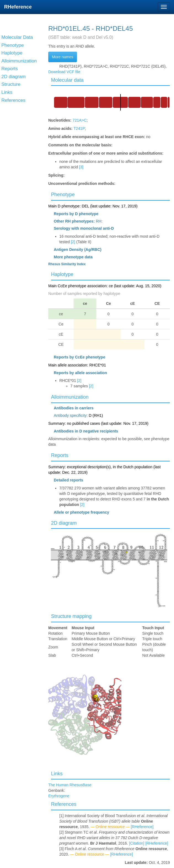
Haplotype (62, 274)
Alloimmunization (70, 397)
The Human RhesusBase (70, 785)
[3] (81, 167)
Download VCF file (64, 72)
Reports (60, 455)
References (64, 804)
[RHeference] (142, 827)
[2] (73, 242)
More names (63, 57)
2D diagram (64, 523)
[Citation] (137, 843)
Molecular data (67, 80)
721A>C (80, 120)
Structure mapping (71, 616)
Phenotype (63, 195)
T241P (79, 128)
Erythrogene (59, 796)
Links (57, 774)
